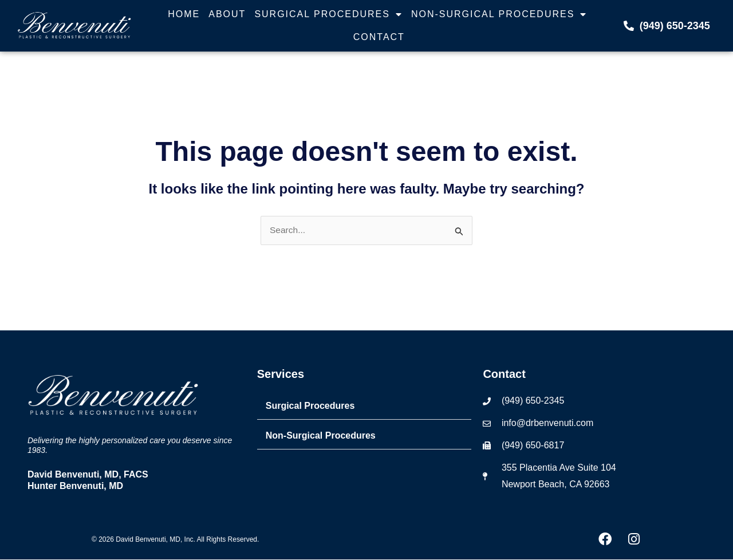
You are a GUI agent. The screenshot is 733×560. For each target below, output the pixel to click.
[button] (364, 407)
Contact (379, 37)
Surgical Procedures (328, 14)
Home (184, 14)
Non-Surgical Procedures (499, 14)
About (227, 14)
